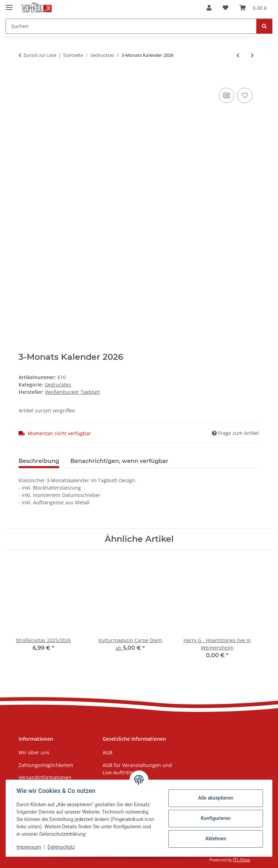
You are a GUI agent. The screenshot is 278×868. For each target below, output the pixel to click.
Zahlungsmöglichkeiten (46, 765)
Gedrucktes (58, 385)
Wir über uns (34, 752)
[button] (209, 8)
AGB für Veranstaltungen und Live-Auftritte (137, 769)
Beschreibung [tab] (39, 461)
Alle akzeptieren (215, 798)
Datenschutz (62, 847)
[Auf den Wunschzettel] (245, 95)
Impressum (29, 847)
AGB (107, 752)
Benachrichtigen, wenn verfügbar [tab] (119, 461)
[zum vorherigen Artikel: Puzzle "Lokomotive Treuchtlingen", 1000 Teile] (238, 55)
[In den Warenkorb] (24, 78)
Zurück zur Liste (40, 55)
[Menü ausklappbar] (9, 4)
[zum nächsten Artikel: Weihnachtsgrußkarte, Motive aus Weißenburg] (252, 55)
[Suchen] (264, 26)
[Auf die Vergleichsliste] (227, 95)
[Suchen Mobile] (131, 26)
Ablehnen (215, 839)
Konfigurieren (215, 818)
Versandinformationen (45, 777)
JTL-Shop (242, 860)
